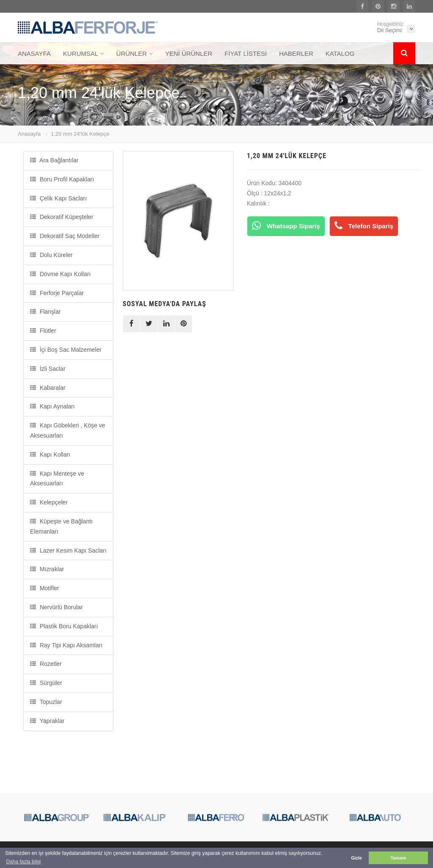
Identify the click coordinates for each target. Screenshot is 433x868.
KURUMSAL (84, 53)
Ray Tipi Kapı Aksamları (66, 645)
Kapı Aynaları (52, 406)
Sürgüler (46, 683)
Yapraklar (47, 721)
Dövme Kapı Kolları (60, 274)
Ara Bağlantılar (54, 160)
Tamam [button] (398, 858)
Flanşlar (45, 312)
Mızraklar (47, 569)
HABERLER (296, 53)
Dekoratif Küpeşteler (62, 217)
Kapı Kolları (50, 455)
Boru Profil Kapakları (62, 179)
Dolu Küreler (51, 255)
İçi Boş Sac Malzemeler (66, 350)
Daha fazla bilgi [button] (23, 862)
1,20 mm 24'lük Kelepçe (80, 134)
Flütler (43, 331)
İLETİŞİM (34, 75)
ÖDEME (77, 75)
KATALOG (340, 53)
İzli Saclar (48, 369)
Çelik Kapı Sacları (58, 198)
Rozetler (46, 664)
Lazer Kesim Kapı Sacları (68, 550)
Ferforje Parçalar (57, 293)
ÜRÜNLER (135, 53)
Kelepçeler (49, 502)
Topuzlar (46, 702)
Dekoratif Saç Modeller (65, 236)
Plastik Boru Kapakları (64, 626)
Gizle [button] (356, 858)
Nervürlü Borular (56, 607)
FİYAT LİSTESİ (246, 53)
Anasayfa (29, 134)
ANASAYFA (34, 53)
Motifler (45, 588)
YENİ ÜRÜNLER (189, 53)
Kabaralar (48, 388)
